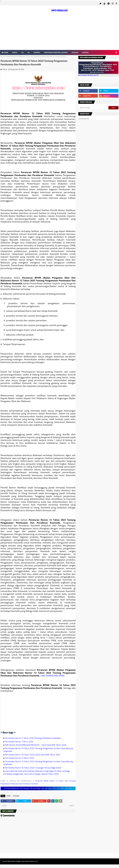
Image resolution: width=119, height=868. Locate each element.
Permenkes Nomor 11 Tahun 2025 (19, 758)
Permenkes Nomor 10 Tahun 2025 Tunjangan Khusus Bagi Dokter (33, 768)
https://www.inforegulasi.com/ (30, 861)
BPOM (9, 796)
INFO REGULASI (59, 11)
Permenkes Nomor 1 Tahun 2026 (19, 742)
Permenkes (8, 57)
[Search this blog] (93, 108)
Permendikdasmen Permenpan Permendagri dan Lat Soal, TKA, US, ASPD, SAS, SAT (38, 788)
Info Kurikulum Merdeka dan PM (88, 75)
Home (2, 57)
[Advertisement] (59, 33)
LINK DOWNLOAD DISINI (52, 676)
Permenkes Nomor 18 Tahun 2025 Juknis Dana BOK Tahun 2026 (33, 755)
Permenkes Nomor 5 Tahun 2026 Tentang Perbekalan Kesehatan (33, 738)
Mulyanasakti (11, 861)
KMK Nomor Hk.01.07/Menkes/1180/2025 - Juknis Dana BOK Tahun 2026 (36, 745)
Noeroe (5, 69)
